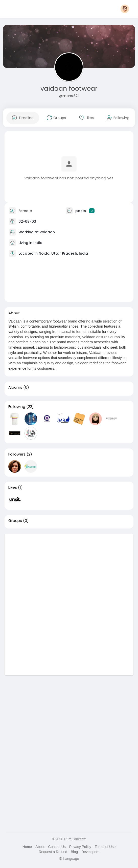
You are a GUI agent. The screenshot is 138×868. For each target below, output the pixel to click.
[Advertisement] (69, 569)
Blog (74, 852)
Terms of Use (105, 847)
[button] (125, 9)
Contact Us (57, 847)
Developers (90, 852)
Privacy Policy (80, 847)
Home (27, 847)
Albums (15, 387)
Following (17, 407)
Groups (15, 521)
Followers (17, 454)
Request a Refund (53, 852)
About (40, 847)
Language (69, 859)
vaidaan (47, 232)
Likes (13, 487)
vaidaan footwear (69, 89)
